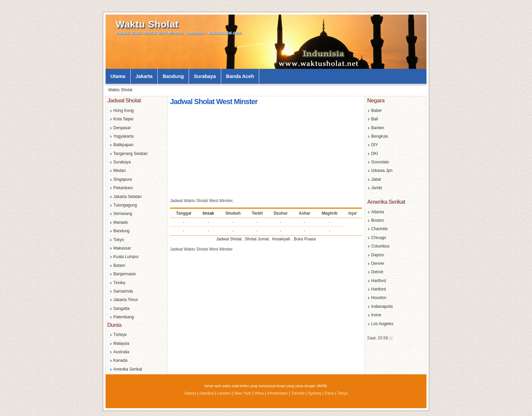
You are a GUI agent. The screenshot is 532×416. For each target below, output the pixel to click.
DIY (375, 145)
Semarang (123, 214)
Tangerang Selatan (130, 154)
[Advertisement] (266, 153)
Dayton (378, 255)
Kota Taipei (123, 119)
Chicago (379, 238)
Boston (377, 220)
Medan (120, 171)
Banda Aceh (240, 76)
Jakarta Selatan (127, 197)
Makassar (122, 248)
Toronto (298, 393)
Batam (119, 265)
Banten (378, 128)
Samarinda (123, 291)
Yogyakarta (123, 136)
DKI (375, 154)
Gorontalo (380, 162)
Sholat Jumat (257, 239)
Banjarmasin (125, 274)
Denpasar (122, 128)
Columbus (380, 246)
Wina (259, 393)
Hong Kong (123, 111)
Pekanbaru (123, 188)
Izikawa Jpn (382, 171)
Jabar (376, 179)
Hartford (378, 281)
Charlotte (379, 229)
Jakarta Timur (126, 300)
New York (242, 393)
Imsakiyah (281, 239)
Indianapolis (382, 306)
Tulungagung (125, 205)
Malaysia (121, 343)
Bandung (173, 76)
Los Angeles (382, 324)
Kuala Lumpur (126, 257)
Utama (118, 76)
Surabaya (205, 76)
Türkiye (120, 335)
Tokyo (119, 240)
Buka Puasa (305, 239)
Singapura (123, 179)
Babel (376, 111)
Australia (121, 352)
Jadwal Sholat (229, 239)
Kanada (120, 360)
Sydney (315, 393)
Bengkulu (380, 136)
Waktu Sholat (147, 24)
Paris (329, 393)
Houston (379, 298)
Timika (119, 283)
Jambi (377, 188)
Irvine (376, 315)
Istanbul (207, 393)
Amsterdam (277, 393)
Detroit (377, 272)
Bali (375, 119)
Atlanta (377, 212)
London (224, 393)
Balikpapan (123, 145)
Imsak (208, 213)
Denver (378, 263)
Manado (121, 222)
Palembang (124, 317)
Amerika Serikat (128, 369)
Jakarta (144, 76)
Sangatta (121, 309)
